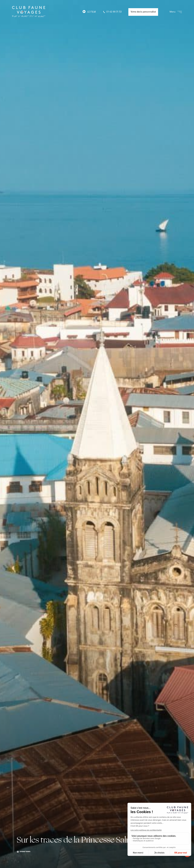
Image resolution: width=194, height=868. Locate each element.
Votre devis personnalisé (143, 12)
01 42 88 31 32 (112, 12)
